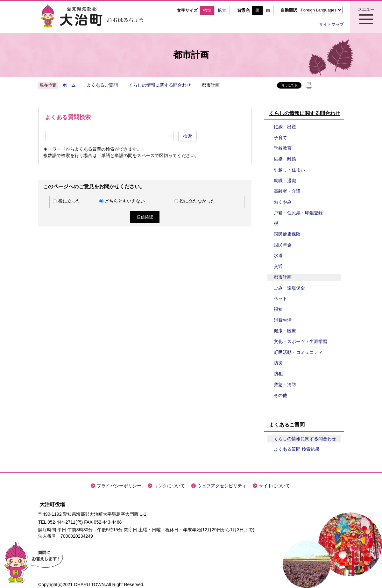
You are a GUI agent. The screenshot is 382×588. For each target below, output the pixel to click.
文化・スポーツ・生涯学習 (301, 341)
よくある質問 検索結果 (297, 449)
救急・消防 (285, 384)
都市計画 (283, 277)
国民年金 (283, 245)
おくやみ (283, 202)
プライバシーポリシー (119, 486)
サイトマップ (331, 24)
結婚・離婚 (285, 159)
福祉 (278, 309)
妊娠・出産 (285, 127)
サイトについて (274, 486)
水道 (278, 255)
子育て (280, 138)
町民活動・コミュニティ (298, 352)
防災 (278, 363)
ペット (280, 298)
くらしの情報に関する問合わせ (160, 85)
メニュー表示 (366, 17)
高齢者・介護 (287, 191)
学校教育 (283, 148)
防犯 (278, 374)
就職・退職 (285, 181)
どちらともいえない (125, 201)
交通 (278, 266)
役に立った (69, 201)
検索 (187, 136)
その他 (280, 395)
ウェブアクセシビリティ (222, 486)
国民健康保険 (287, 234)
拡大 (222, 10)
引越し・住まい (289, 170)
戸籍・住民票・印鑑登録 (298, 213)
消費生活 (283, 320)
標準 (207, 10)
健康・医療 (285, 331)
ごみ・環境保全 (289, 288)
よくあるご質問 (102, 85)
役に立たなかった (197, 201)
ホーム (69, 85)
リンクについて (169, 486)
